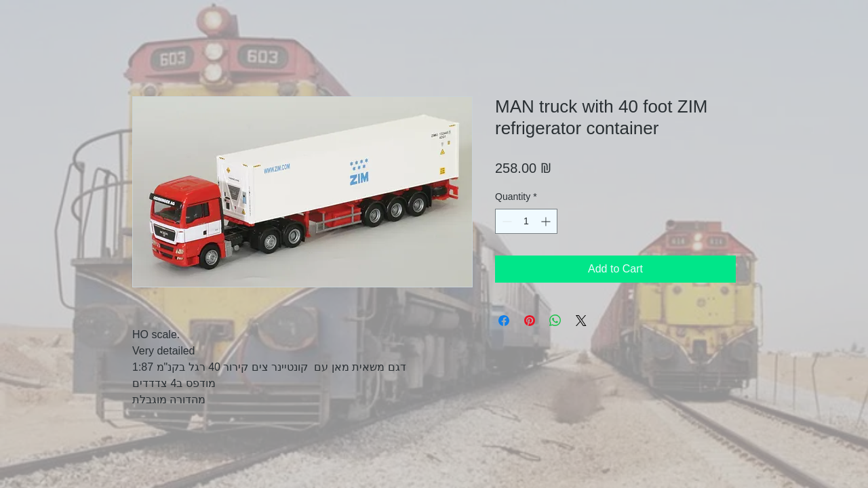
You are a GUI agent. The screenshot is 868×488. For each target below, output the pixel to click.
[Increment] (547, 221)
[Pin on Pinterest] (530, 321)
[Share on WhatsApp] (555, 321)
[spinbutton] (526, 221)
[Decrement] (506, 221)
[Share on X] (581, 321)
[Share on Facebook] (504, 321)
